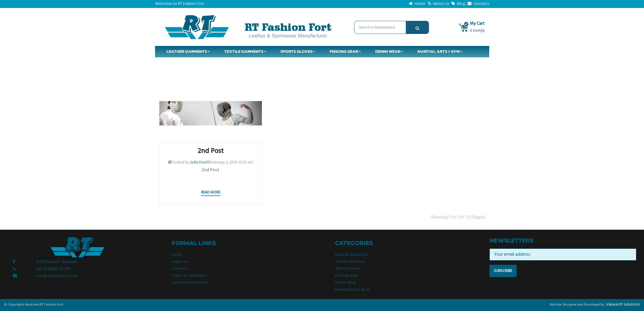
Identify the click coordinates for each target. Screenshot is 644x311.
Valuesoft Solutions (623, 305)
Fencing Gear (347, 275)
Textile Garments (350, 261)
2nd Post (211, 151)
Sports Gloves (348, 268)
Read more (211, 192)
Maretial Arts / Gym (352, 289)
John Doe (198, 162)
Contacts (478, 4)
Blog (458, 4)
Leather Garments (351, 255)
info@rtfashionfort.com (57, 276)
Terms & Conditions (189, 275)
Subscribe (503, 271)
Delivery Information (190, 282)
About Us (438, 4)
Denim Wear (346, 282)
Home (417, 4)
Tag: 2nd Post (342, 74)
